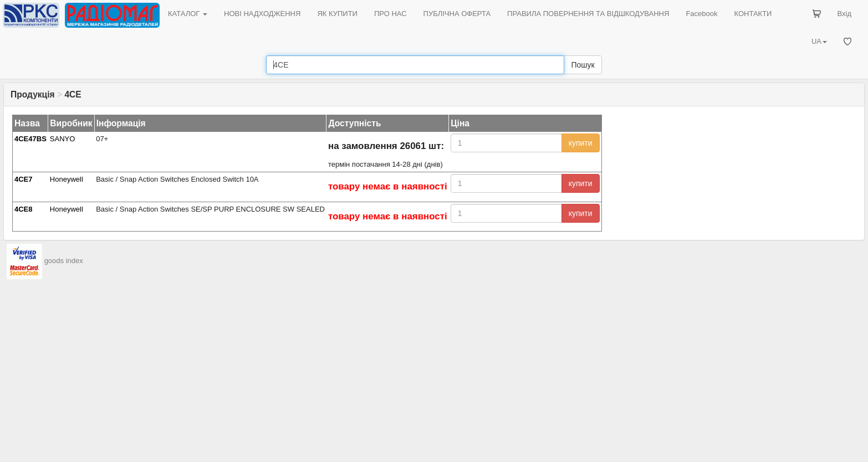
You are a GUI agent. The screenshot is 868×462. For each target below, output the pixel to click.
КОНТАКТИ (753, 14)
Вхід (845, 14)
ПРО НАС (390, 14)
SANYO (63, 139)
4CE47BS (30, 139)
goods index (64, 261)
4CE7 (24, 179)
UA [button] (819, 41)
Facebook (701, 14)
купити (581, 143)
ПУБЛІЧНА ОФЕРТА (457, 14)
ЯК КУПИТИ (337, 14)
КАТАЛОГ (188, 14)
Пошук (583, 65)
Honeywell (67, 179)
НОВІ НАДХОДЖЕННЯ (262, 14)
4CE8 (24, 209)
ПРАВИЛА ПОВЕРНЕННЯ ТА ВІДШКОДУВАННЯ (588, 14)
